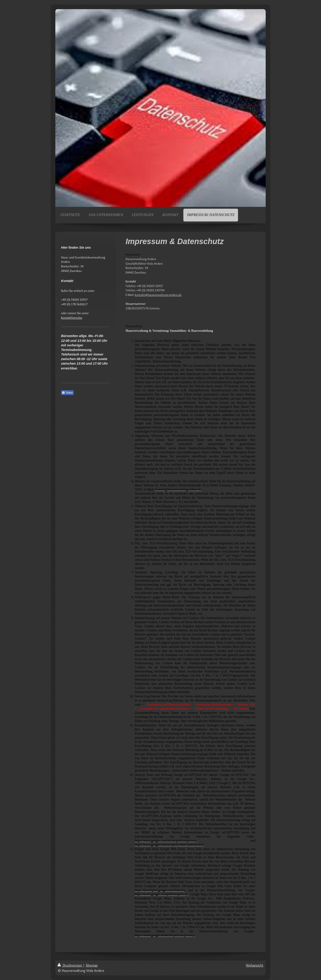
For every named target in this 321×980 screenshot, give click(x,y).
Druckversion (70, 965)
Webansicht (255, 965)
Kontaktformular (72, 318)
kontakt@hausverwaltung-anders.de (158, 295)
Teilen (67, 393)
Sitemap (92, 965)
